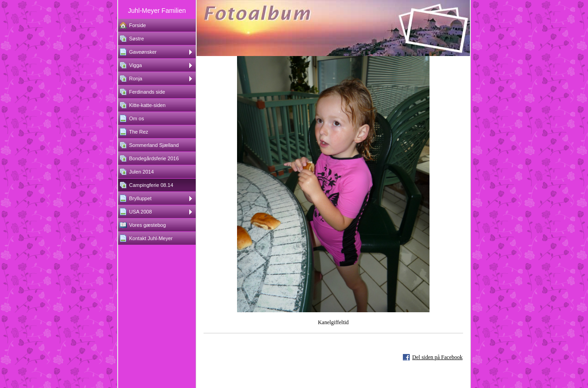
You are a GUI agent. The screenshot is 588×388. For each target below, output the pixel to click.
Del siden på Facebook (437, 357)
